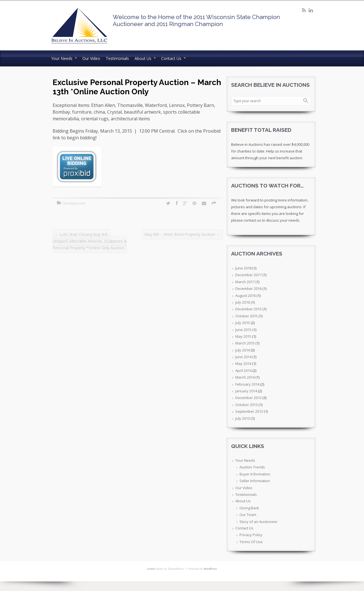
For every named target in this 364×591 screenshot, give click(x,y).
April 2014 (243, 370)
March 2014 (245, 377)
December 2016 (248, 289)
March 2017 (245, 282)
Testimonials (117, 58)
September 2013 (249, 411)
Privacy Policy (251, 535)
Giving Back (249, 508)
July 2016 (243, 302)
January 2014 (246, 391)
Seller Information (255, 481)
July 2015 (243, 323)
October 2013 (246, 405)
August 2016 (246, 295)
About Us (143, 58)
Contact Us (171, 58)
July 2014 (243, 350)
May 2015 (243, 336)
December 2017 (248, 275)
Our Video (91, 58)
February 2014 (247, 384)
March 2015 (245, 343)
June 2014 (243, 357)
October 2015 (246, 316)
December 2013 (248, 398)
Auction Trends (252, 467)
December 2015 (248, 309)
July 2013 (243, 418)
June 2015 (243, 330)
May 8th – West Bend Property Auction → (182, 234)
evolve (151, 569)
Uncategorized (74, 203)
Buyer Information (255, 474)
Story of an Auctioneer (259, 522)
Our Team (248, 515)
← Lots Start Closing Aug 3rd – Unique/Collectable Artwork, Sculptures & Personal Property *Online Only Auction (90, 241)
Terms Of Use (251, 542)
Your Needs (62, 58)
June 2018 (243, 268)
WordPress (210, 569)
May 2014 (243, 363)
